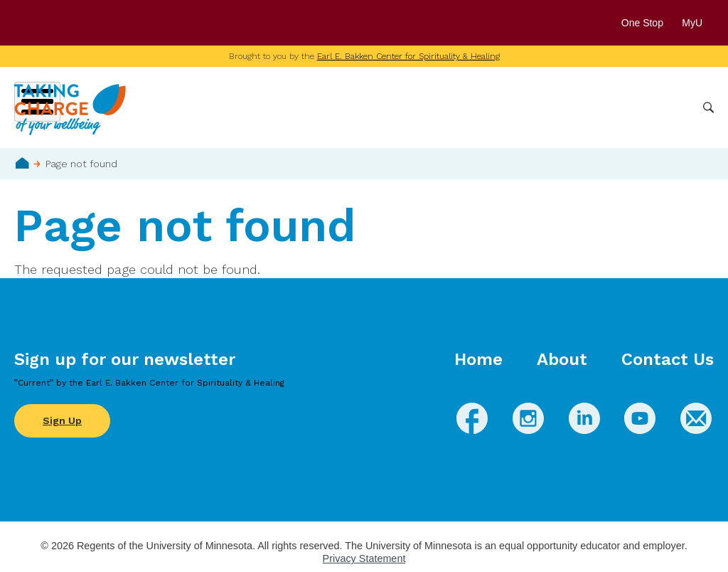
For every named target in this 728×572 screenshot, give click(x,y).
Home (22, 163)
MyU (698, 23)
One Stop (642, 23)
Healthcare (616, 107)
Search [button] (708, 108)
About (562, 359)
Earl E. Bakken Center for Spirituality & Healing (408, 56)
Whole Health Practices (512, 107)
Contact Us (668, 359)
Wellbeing (338, 107)
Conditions (408, 107)
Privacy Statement (364, 558)
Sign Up (62, 420)
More (673, 107)
